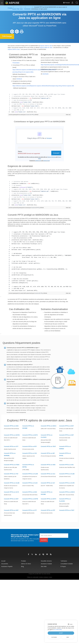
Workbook (19, 79)
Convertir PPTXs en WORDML (10, 454)
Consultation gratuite (67, 564)
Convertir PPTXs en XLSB (67, 474)
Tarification (64, 561)
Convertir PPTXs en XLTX (11, 492)
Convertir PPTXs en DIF (48, 453)
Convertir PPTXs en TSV (11, 474)
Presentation (16, 63)
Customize (54, 637)
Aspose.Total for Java (46, 46)
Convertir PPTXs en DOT (66, 426)
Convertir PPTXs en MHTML (28, 466)
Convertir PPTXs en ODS (48, 465)
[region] (40, 103)
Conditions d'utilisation (43, 577)
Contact (50, 577)
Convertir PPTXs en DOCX (49, 426)
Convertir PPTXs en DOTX (30, 435)
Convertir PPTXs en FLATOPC (47, 436)
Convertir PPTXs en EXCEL (65, 454)
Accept (61, 633)
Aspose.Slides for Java (46, 48)
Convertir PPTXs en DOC (11, 426)
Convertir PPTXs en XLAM (30, 474)
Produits (23, 561)
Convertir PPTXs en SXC (66, 465)
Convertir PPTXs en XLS (48, 474)
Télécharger (7, 36)
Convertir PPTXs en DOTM (12, 435)
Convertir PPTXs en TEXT (48, 446)
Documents (5, 564)
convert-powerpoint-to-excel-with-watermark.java (22, 293)
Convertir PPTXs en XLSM (12, 483)
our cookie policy (58, 630)
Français (66, 3)
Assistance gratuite (46, 564)
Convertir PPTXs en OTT (11, 446)
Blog (22, 566)
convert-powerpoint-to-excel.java (17, 115)
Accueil (3, 561)
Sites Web (44, 566)
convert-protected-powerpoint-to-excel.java (20, 208)
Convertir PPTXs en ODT (66, 435)
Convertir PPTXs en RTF (30, 446)
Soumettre (44, 540)
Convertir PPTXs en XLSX (30, 483)
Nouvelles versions (46, 561)
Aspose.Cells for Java (14, 49)
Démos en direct (26, 564)
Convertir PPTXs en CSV (30, 453)
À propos (63, 566)
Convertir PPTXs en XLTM (67, 483)
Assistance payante (7, 566)
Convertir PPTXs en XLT (48, 483)
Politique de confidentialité (33, 577)
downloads (46, 74)
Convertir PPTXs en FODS (12, 465)
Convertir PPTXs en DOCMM (28, 427)
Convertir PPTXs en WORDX (65, 448)
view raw (68, 115)
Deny (68, 637)
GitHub (36, 115)
